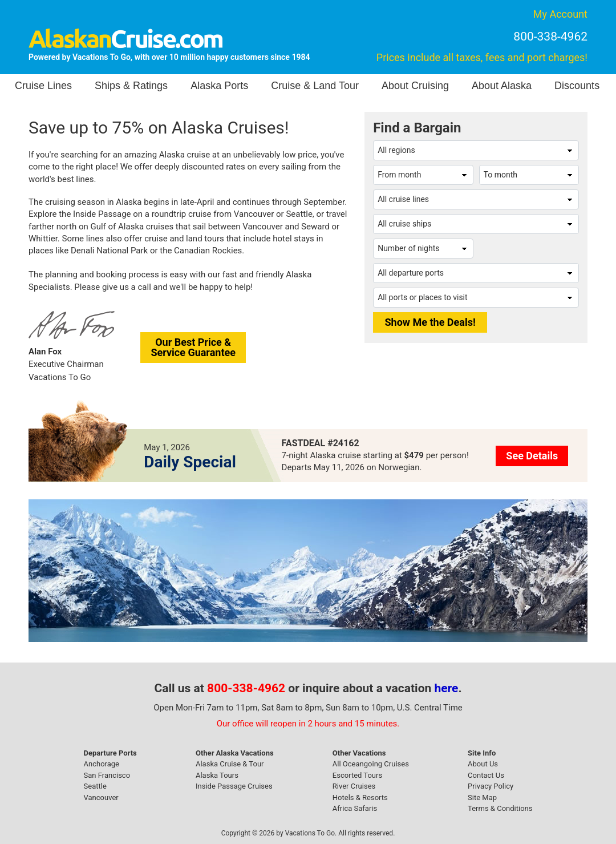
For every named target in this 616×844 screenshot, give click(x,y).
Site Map (482, 797)
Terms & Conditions (500, 808)
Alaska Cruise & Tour (230, 764)
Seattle (95, 786)
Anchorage (102, 764)
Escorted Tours (357, 775)
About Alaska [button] (502, 86)
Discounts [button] (577, 86)
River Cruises (354, 786)
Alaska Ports (219, 86)
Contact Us (486, 775)
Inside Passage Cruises (234, 786)
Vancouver (101, 797)
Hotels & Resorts (360, 797)
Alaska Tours (217, 775)
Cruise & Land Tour (315, 86)
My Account (560, 14)
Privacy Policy (491, 786)
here (447, 688)
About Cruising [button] (415, 86)
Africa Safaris (355, 808)
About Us (483, 764)
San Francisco (107, 775)
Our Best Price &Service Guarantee (193, 347)
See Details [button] (532, 456)
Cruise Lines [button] (43, 86)
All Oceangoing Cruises (371, 764)
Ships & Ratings (131, 86)
